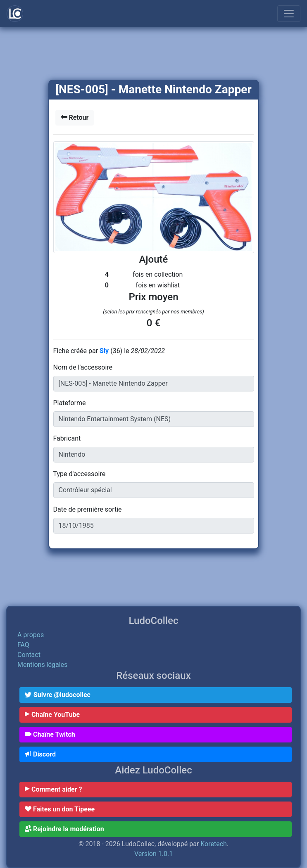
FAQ (23, 645)
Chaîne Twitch (50, 734)
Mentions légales (42, 665)
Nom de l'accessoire (83, 367)
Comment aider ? (53, 789)
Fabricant (67, 438)
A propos (31, 635)
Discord (40, 754)
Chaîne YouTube (52, 715)
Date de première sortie (88, 509)
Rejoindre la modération (64, 829)
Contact (29, 655)
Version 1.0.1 (153, 854)
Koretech (214, 844)
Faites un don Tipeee (60, 809)
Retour (75, 117)
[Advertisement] (153, 54)
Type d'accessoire (80, 474)
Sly (105, 351)
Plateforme (70, 403)
